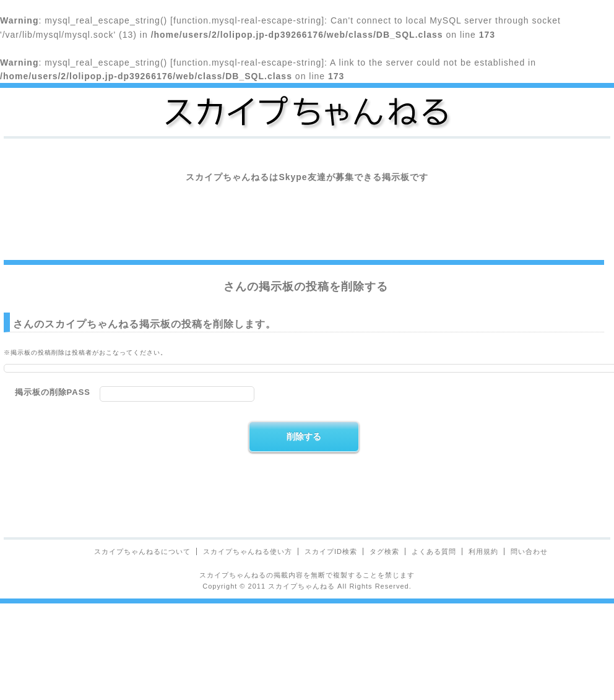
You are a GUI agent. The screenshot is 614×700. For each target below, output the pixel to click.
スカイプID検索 (331, 551)
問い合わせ (529, 551)
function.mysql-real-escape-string (247, 20)
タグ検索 (384, 551)
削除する (304, 436)
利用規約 (483, 551)
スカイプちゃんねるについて (142, 551)
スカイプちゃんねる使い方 (248, 551)
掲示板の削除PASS (53, 392)
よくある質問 (434, 551)
